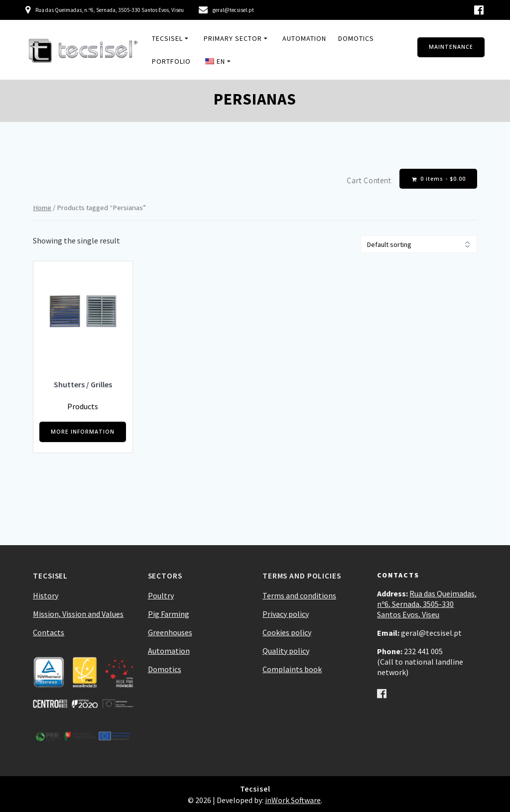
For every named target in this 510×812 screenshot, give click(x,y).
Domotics (356, 38)
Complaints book (292, 669)
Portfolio (171, 61)
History (46, 595)
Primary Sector (233, 38)
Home (42, 208)
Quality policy (286, 651)
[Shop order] (419, 244)
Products (83, 406)
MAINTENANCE (451, 47)
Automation (304, 38)
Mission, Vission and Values (78, 614)
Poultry (161, 595)
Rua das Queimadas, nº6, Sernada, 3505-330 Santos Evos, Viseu (427, 604)
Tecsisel (167, 38)
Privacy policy (286, 614)
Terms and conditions (299, 595)
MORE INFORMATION (83, 432)
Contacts (49, 632)
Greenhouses (170, 632)
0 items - (439, 179)
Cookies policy (287, 632)
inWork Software (293, 800)
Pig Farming (169, 614)
